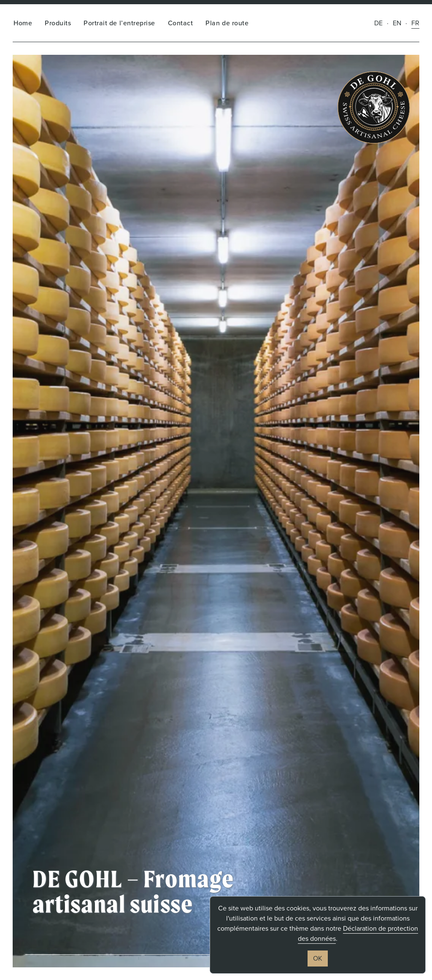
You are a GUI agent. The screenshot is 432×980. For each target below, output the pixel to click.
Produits (58, 23)
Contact (181, 23)
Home (23, 23)
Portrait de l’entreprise (119, 23)
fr (415, 23)
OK (318, 958)
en (397, 23)
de (378, 23)
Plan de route (227, 23)
